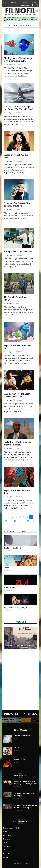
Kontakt (34, 3)
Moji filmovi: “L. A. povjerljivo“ (16, 607)
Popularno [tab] (21, 531)
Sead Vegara (9, 65)
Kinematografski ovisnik (11, 828)
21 (23, 521)
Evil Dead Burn (10, 588)
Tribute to (7, 846)
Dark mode (25, 5)
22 (28, 521)
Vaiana (6, 568)
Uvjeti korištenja (24, 3)
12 (15, 521)
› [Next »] (32, 521)
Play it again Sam (9, 835)
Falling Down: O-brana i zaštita (19, 251)
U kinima (6, 854)
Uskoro (19, 622)
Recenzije (20, 776)
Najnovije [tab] (10, 531)
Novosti (6, 832)
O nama (5, 3)
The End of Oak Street (12, 548)
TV (4, 850)
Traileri (6, 843)
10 (6, 521)
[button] (37, 11)
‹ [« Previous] (6, 517)
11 (10, 521)
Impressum (14, 3)
